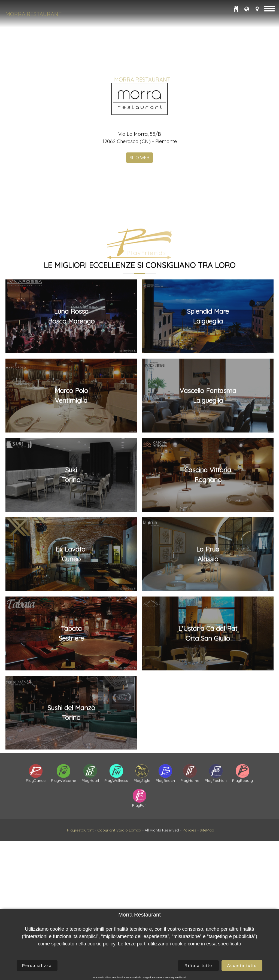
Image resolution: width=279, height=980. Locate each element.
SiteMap (207, 867)
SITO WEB (139, 217)
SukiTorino (71, 752)
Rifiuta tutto (198, 965)
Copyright (106, 867)
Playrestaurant (80, 867)
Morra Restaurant (34, 14)
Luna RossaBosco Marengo (71, 594)
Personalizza (37, 965)
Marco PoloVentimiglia (71, 673)
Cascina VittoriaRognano (208, 752)
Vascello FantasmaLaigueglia (208, 673)
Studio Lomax (129, 867)
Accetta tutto (242, 965)
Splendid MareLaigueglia (208, 594)
